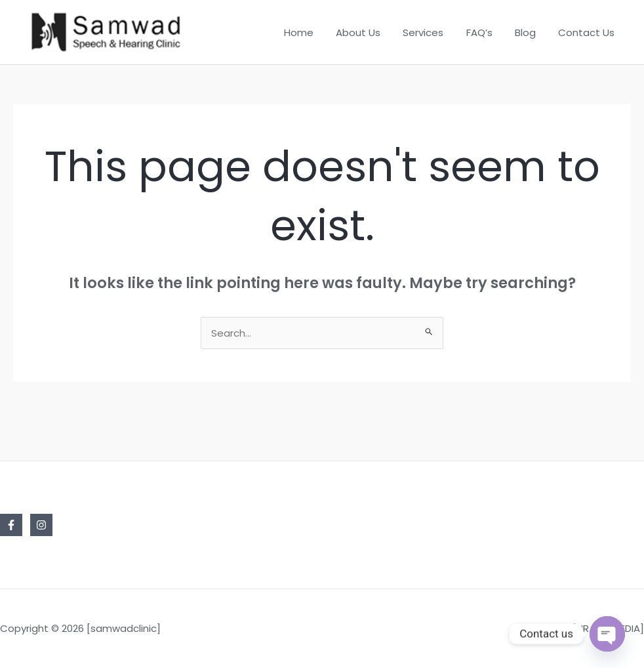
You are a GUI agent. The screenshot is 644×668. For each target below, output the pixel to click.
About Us (371, 32)
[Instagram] (41, 525)
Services (433, 32)
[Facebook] (11, 525)
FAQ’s (486, 32)
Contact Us (588, 32)
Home (314, 32)
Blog (529, 32)
